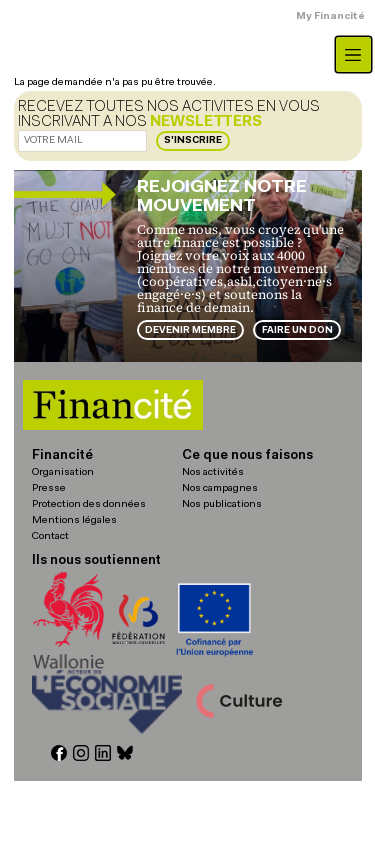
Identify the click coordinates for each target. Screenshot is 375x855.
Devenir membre (190, 330)
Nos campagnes (220, 488)
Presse (49, 488)
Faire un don (297, 330)
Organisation (63, 472)
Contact (50, 536)
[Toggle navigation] (353, 54)
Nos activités (213, 472)
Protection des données (89, 504)
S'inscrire (193, 140)
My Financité (330, 16)
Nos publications (222, 504)
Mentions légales (74, 520)
